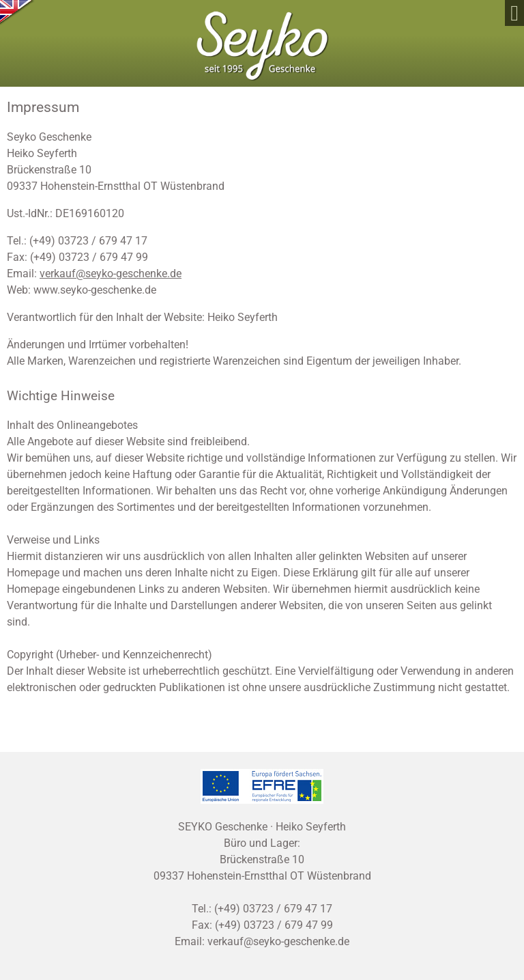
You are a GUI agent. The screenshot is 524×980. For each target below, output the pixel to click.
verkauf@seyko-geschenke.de (111, 274)
